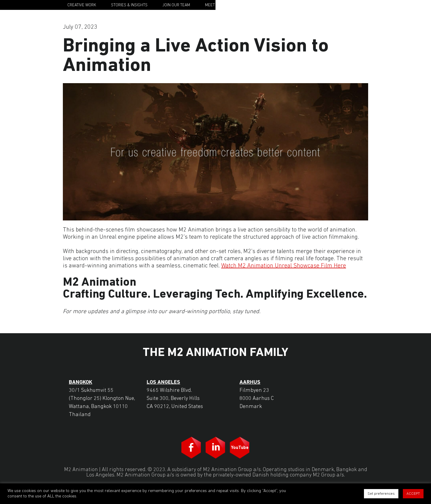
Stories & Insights (129, 5)
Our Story (259, 5)
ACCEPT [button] (413, 494)
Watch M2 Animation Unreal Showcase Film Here (284, 266)
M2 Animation (343, 5)
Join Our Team (176, 5)
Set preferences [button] (381, 494)
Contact (292, 5)
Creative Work (82, 5)
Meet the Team (219, 5)
